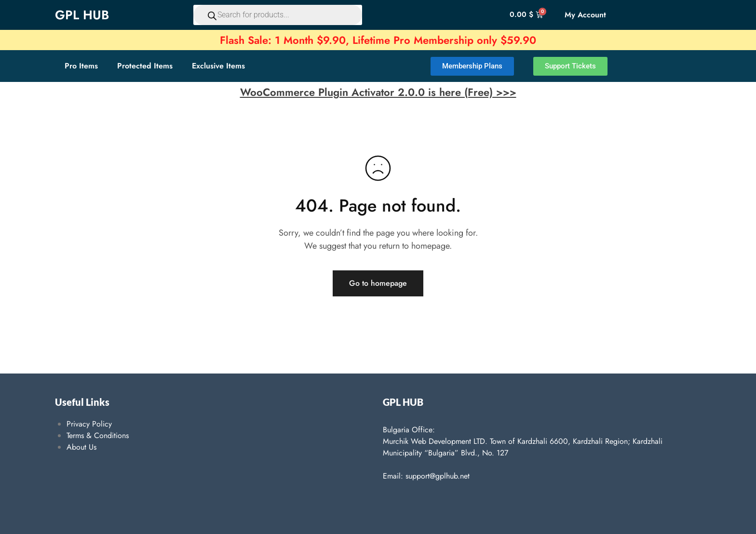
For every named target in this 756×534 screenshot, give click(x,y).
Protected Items (145, 66)
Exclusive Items (218, 66)
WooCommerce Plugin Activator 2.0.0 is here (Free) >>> (378, 92)
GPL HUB (82, 15)
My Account (585, 15)
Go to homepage (378, 283)
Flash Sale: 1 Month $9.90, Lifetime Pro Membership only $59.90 (378, 40)
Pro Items (81, 66)
